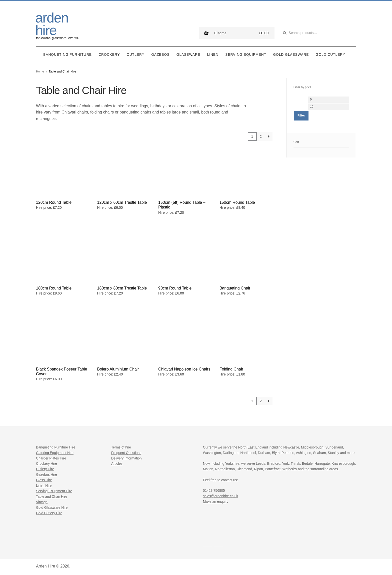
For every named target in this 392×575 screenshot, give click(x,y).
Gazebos (160, 55)
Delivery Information (126, 458)
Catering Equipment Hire (55, 453)
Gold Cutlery (330, 55)
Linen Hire (44, 486)
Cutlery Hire (45, 469)
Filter (301, 115)
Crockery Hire (46, 464)
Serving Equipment (246, 55)
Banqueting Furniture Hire (56, 447)
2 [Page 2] (261, 136)
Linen (213, 55)
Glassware (188, 55)
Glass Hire (44, 480)
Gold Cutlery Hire (49, 513)
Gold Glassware (291, 55)
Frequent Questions (126, 453)
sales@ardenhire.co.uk (220, 496)
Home (40, 71)
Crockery (109, 55)
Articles (117, 464)
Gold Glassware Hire (52, 508)
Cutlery (136, 55)
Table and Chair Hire (52, 497)
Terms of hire (121, 447)
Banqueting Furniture (67, 55)
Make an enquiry (216, 502)
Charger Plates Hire (51, 458)
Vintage (42, 502)
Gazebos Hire (46, 475)
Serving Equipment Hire (54, 491)
